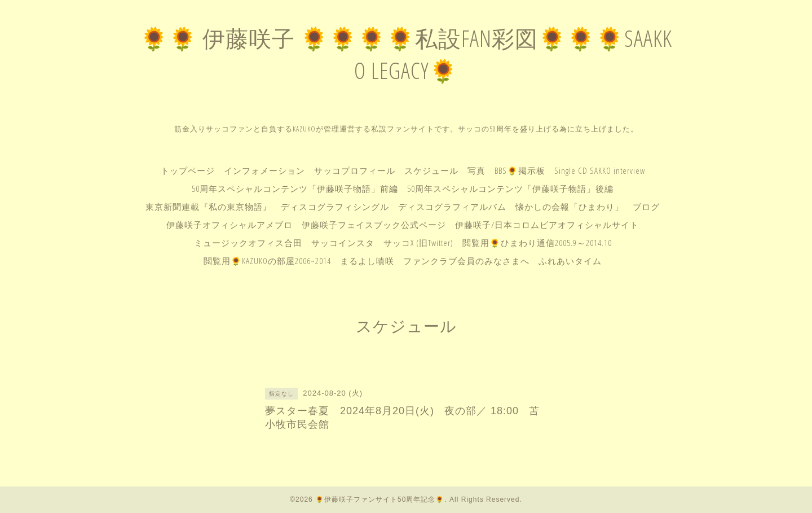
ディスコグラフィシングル (335, 207)
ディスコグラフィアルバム (452, 207)
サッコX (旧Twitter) (418, 243)
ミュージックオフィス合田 (248, 243)
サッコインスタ (343, 243)
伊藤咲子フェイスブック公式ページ (374, 225)
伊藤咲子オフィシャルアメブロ (230, 225)
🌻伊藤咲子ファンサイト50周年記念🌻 (380, 499)
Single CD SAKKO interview (600, 170)
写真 (476, 170)
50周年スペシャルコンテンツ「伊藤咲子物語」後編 (510, 188)
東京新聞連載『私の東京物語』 (209, 207)
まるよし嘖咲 (367, 261)
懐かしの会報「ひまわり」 (570, 207)
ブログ (646, 207)
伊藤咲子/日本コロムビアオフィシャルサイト (547, 225)
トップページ (188, 170)
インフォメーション (264, 170)
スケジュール (431, 170)
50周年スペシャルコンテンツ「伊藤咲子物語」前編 (295, 188)
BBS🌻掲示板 (520, 170)
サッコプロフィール (355, 170)
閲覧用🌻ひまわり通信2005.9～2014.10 (537, 243)
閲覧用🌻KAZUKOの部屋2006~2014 (267, 261)
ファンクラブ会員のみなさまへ (466, 261)
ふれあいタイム (570, 261)
